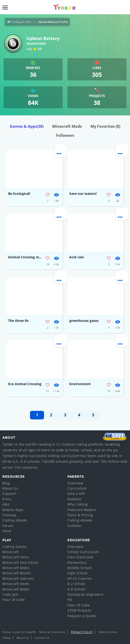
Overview (75, 483)
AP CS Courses (80, 578)
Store (7, 531)
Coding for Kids (21, 22)
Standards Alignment (85, 594)
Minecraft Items (16, 584)
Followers (65, 135)
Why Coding (77, 504)
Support (9, 494)
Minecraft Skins (16, 557)
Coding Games (15, 547)
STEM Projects (79, 610)
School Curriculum (83, 552)
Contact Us (42, 638)
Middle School (80, 568)
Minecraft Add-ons (18, 578)
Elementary (77, 563)
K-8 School (76, 589)
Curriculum (77, 488)
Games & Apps (27, 126)
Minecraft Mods (67, 126)
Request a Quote (82, 616)
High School (77, 573)
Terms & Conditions (52, 632)
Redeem (74, 499)
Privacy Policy (82, 632)
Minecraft (11, 552)
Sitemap (9, 515)
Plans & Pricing (80, 515)
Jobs (6, 504)
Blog (6, 483)
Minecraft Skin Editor (20, 563)
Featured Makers (82, 510)
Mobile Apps (13, 510)
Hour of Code (14, 600)
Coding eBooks (15, 520)
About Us (10, 488)
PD (70, 600)
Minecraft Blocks (17, 573)
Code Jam (10, 594)
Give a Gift (76, 494)
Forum (8, 526)
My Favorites (105, 126)
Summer (75, 526)
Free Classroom (80, 557)
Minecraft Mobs (16, 568)
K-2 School (76, 584)
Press (7, 499)
